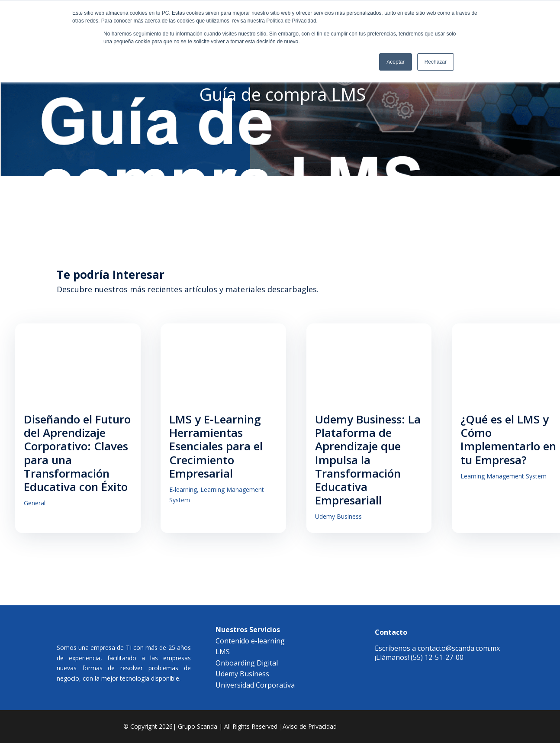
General (35, 506)
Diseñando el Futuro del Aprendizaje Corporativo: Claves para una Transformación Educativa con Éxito (77, 455)
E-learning (189, 492)
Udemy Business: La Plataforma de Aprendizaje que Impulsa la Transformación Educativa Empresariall (380, 462)
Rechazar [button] (436, 62)
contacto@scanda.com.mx (459, 651)
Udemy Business (350, 519)
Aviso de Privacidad (310, 729)
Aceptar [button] (395, 62)
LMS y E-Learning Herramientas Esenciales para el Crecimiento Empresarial (222, 449)
